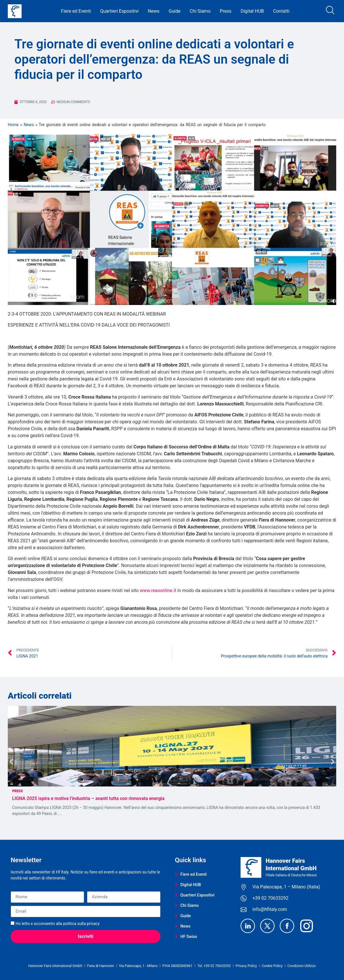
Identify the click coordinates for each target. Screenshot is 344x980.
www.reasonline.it (158, 591)
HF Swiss (186, 937)
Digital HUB (252, 11)
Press (226, 11)
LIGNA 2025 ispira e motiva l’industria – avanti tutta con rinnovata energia (89, 798)
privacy (93, 924)
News (154, 11)
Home (13, 125)
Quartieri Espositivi (120, 11)
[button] (11, 761)
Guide (174, 11)
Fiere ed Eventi (76, 11)
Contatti (281, 11)
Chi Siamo (200, 11)
